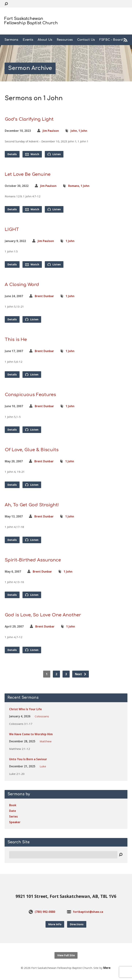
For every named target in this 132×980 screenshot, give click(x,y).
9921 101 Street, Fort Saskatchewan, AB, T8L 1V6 (66, 896)
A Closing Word (22, 285)
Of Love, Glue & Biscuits (32, 450)
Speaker (15, 822)
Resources (65, 40)
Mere (107, 968)
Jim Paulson (51, 131)
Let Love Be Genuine (28, 174)
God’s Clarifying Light (29, 119)
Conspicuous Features (30, 395)
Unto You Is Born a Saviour (28, 759)
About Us (45, 40)
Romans (74, 186)
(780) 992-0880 (45, 912)
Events (28, 40)
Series (13, 816)
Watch (32, 154)
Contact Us (86, 40)
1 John (83, 131)
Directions (77, 924)
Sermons (11, 40)
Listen (54, 154)
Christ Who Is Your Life (25, 709)
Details (12, 154)
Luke (43, 766)
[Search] (63, 855)
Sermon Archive (30, 68)
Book (13, 805)
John (74, 131)
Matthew (46, 741)
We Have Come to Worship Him (31, 734)
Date (13, 811)
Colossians (42, 716)
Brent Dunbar (44, 296)
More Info (55, 924)
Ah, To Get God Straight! (32, 505)
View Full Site (66, 955)
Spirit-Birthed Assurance (33, 560)
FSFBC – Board (111, 40)
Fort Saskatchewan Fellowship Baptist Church (31, 21)
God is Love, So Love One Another (43, 615)
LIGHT (12, 230)
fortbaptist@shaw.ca (88, 912)
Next (81, 674)
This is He (16, 340)
